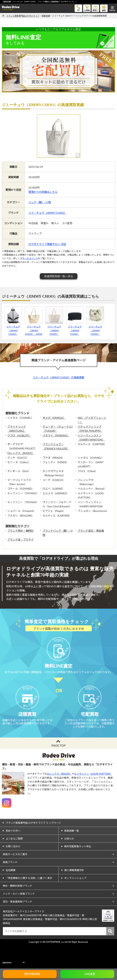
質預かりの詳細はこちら (43, 192)
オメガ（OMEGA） (54, 418)
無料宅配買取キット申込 (78, 871)
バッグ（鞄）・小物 (40, 202)
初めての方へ (13, 855)
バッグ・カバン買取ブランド (19, 918)
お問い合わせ (13, 871)
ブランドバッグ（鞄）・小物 (58, 533)
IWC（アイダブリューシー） (92, 420)
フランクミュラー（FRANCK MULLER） (56, 446)
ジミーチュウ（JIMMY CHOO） (47, 213)
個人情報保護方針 (74, 895)
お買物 (87, 8)
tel (78, 8)
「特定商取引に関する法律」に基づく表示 (29, 903)
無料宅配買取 (32, 974)
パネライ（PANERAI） (56, 435)
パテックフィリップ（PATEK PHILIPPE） (90, 429)
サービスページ (30, 258)
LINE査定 (90, 974)
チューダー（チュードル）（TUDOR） (58, 429)
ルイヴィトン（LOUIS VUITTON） (93, 798)
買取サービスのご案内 (15, 879)
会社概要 (11, 895)
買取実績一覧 (72, 855)
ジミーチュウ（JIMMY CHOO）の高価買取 (58, 377)
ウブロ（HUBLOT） (19, 435)
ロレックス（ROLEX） (21, 453)
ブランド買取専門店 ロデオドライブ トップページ (33, 847)
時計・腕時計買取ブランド (18, 910)
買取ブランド (10, 887)
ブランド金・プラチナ (21, 539)
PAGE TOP (58, 770)
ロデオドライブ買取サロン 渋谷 (47, 244)
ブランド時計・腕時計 (21, 531)
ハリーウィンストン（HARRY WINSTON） (91, 437)
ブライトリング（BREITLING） (17, 429)
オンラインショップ (75, 903)
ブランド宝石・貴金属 (91, 531)
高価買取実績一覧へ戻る (59, 276)
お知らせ (69, 863)
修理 (104, 8)
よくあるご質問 (14, 863)
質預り (95, 8)
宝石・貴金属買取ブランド (18, 926)
